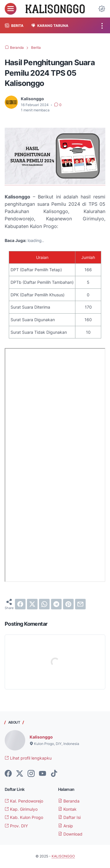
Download (70, 834)
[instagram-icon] (31, 774)
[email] (80, 604)
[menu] (11, 9)
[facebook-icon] (8, 774)
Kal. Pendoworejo (24, 801)
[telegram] (56, 604)
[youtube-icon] (43, 774)
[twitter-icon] (20, 774)
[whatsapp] (44, 604)
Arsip (66, 826)
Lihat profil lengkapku (28, 758)
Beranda (69, 801)
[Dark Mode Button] (102, 9)
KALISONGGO (63, 856)
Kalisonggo (41, 737)
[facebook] (20, 604)
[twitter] (32, 604)
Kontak (67, 809)
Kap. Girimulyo (21, 809)
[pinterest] (68, 604)
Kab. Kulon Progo (24, 817)
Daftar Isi (69, 817)
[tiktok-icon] (54, 774)
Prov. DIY (16, 826)
